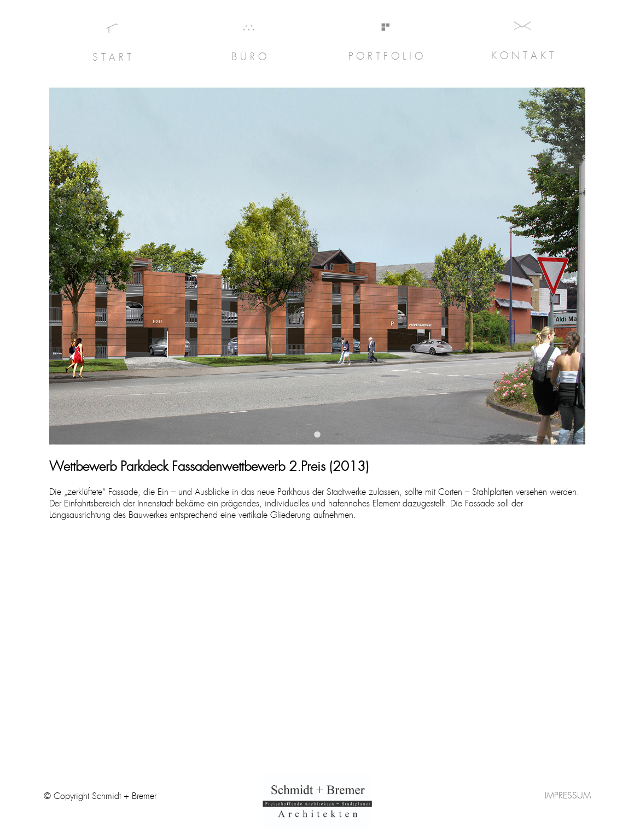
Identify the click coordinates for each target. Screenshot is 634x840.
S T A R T (112, 57)
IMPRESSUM (568, 795)
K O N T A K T (522, 56)
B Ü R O (249, 57)
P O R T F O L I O (386, 56)
